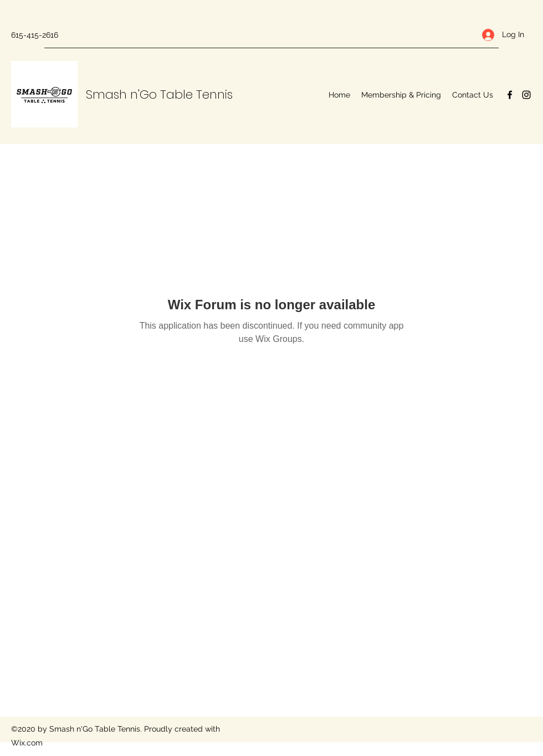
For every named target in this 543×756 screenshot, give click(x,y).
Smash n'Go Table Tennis (159, 94)
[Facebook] (510, 95)
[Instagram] (526, 95)
